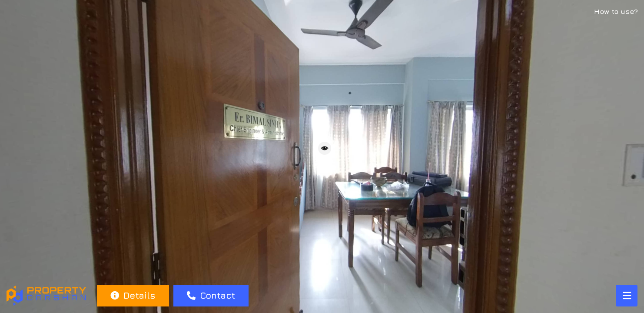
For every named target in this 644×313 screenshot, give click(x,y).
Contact (211, 295)
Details (133, 295)
